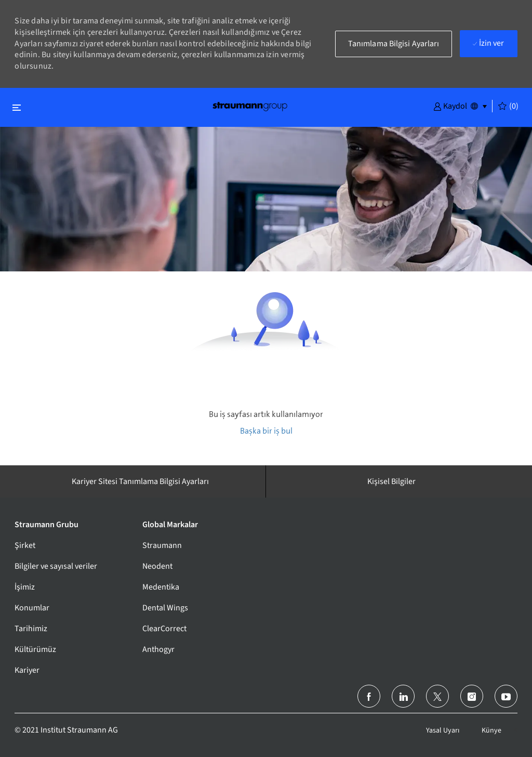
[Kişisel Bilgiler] (391, 481)
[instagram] (472, 696)
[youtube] (506, 696)
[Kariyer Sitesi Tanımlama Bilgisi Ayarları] (140, 481)
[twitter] (437, 696)
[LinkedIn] (403, 696)
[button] (450, 106)
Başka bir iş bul (266, 431)
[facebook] (369, 696)
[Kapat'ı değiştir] (17, 107)
